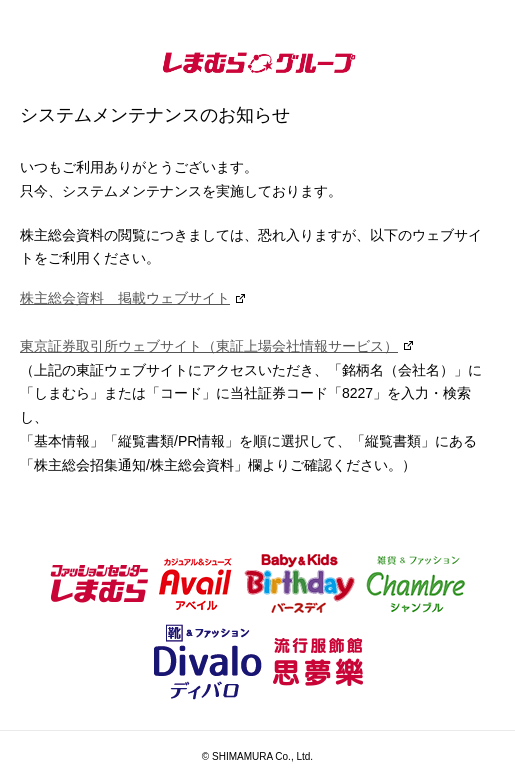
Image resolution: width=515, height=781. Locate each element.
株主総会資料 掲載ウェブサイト (125, 298)
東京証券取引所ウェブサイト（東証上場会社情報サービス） (209, 346)
